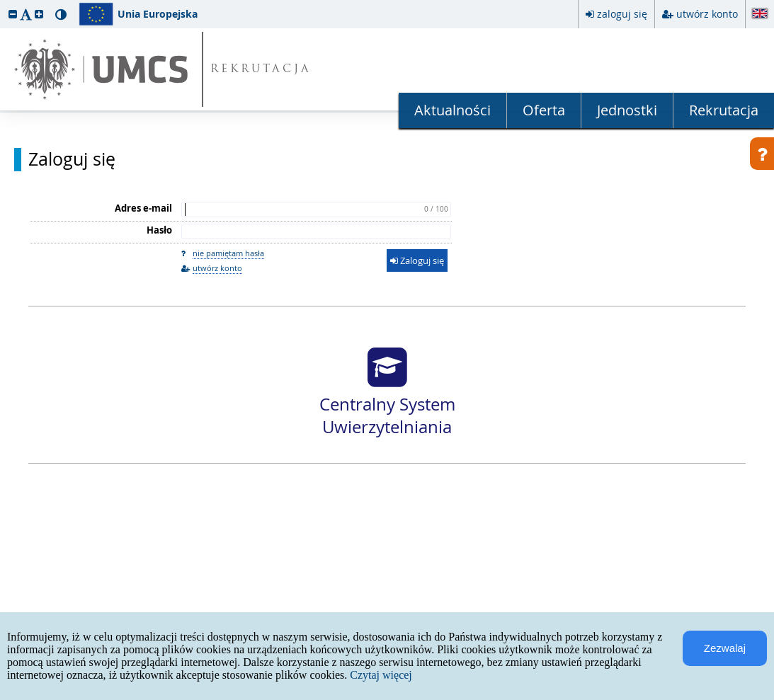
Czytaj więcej (381, 675)
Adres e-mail (143, 208)
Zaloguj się (72, 159)
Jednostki (627, 110)
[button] (13, 14)
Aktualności (453, 110)
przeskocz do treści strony (4, 4)
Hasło (159, 230)
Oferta (544, 110)
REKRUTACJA (261, 70)
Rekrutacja (724, 110)
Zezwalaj (725, 648)
